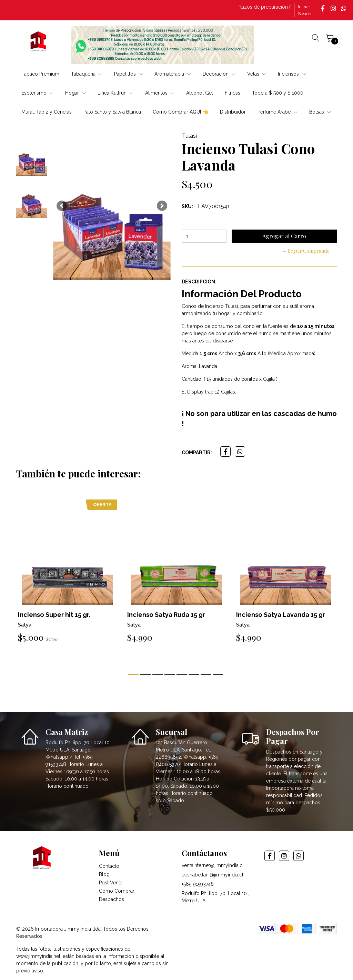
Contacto (109, 866)
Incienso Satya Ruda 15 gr (166, 615)
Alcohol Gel (200, 93)
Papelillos (128, 74)
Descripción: (199, 282)
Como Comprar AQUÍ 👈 (180, 112)
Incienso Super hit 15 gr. (54, 615)
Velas (257, 74)
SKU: (187, 206)
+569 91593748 (198, 884)
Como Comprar (117, 891)
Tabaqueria (87, 74)
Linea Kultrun (115, 93)
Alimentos (160, 93)
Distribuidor (233, 112)
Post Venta (111, 883)
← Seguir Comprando (306, 251)
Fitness (233, 93)
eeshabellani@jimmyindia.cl (213, 875)
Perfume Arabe (278, 112)
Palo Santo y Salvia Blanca (112, 112)
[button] (62, 206)
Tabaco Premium (40, 74)
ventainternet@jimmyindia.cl (213, 865)
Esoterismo (37, 93)
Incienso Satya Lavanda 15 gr (281, 615)
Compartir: (197, 453)
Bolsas (320, 112)
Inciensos (292, 74)
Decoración (219, 74)
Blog (104, 874)
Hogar (75, 93)
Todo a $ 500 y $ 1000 (278, 93)
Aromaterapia (173, 74)
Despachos (112, 899)
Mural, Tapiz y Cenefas (47, 112)
